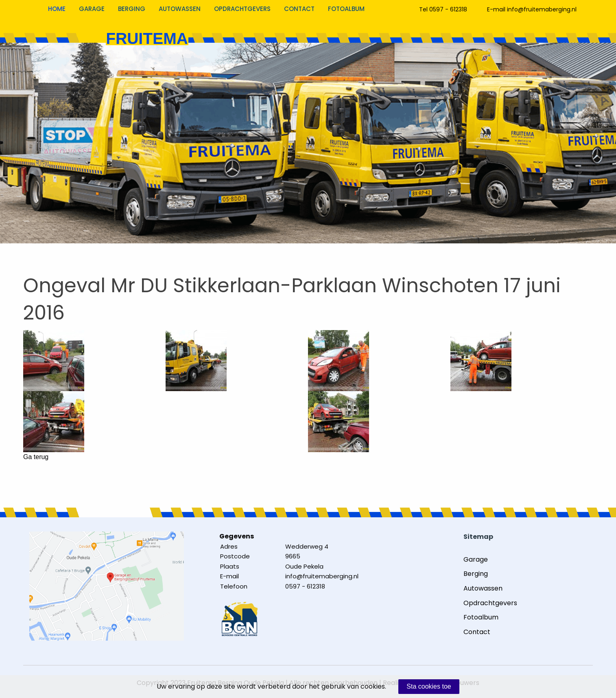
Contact (299, 9)
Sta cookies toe (429, 686)
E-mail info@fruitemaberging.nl (532, 9)
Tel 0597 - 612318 (443, 9)
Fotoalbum (346, 9)
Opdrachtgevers (242, 9)
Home (57, 9)
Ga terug (36, 457)
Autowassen (180, 9)
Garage (92, 9)
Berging (132, 9)
